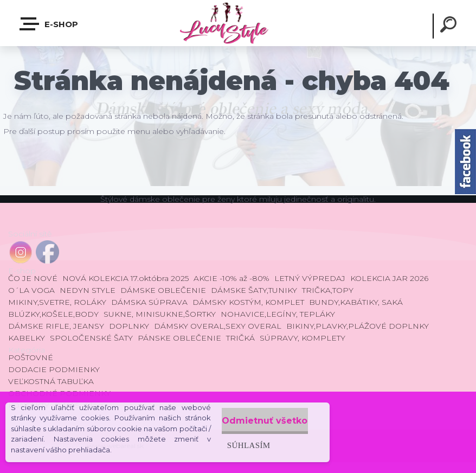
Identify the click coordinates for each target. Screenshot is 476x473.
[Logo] (238, 23)
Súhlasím (224, 443)
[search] (450, 26)
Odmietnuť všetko (253, 418)
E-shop (49, 24)
